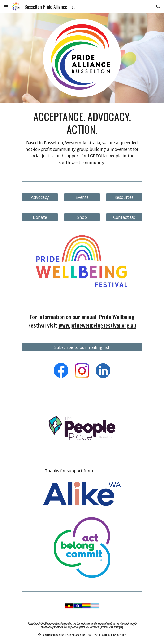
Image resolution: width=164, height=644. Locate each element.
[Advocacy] (40, 197)
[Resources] (124, 197)
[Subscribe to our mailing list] (82, 347)
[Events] (82, 197)
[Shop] (82, 217)
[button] (6, 7)
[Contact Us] (124, 217)
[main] (82, 138)
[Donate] (40, 217)
